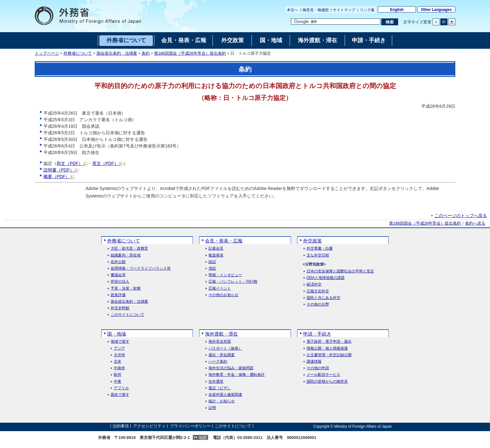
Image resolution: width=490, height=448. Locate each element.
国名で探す (120, 395)
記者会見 (216, 249)
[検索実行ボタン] (390, 22)
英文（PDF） (108, 163)
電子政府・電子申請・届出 (329, 342)
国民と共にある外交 (323, 298)
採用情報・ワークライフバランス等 (141, 269)
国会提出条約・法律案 (117, 53)
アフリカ (121, 388)
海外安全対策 (220, 342)
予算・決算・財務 (126, 289)
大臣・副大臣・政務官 (129, 249)
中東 (117, 382)
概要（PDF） (59, 177)
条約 (146, 53)
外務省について (78, 53)
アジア (119, 348)
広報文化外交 (318, 291)
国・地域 (117, 334)
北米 (117, 362)
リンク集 (367, 10)
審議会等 (118, 275)
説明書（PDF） (61, 170)
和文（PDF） (72, 163)
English (397, 10)
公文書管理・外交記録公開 (329, 355)
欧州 (117, 375)
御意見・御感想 (316, 10)
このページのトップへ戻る (461, 216)
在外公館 (118, 262)
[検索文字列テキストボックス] (336, 22)
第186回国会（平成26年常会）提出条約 (190, 53)
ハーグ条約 (218, 362)
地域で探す (120, 342)
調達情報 (314, 362)
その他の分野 (318, 304)
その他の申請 (318, 368)
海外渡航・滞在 (221, 334)
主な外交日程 (318, 255)
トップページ (47, 53)
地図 (203, 438)
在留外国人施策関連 (225, 395)
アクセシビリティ (149, 426)
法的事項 (121, 426)
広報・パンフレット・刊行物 (233, 282)
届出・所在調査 (222, 355)
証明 (212, 408)
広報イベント (220, 289)
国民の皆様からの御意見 (327, 382)
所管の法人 (120, 282)
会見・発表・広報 (224, 241)
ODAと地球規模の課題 (326, 278)
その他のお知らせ (223, 295)
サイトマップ (344, 10)
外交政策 (312, 241)
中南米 (119, 368)
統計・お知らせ (222, 401)
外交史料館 (120, 308)
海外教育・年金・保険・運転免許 (237, 375)
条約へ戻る (475, 223)
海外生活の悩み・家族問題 (231, 368)
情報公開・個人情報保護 (327, 348)
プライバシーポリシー (190, 426)
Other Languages (436, 10)
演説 (212, 269)
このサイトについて (127, 315)
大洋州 (119, 355)
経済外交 (314, 284)
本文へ (292, 10)
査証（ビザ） (220, 388)
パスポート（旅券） (225, 348)
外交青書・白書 (320, 249)
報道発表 (216, 255)
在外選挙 (216, 382)
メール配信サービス (323, 375)
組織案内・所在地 (126, 255)
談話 (212, 262)
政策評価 (118, 295)
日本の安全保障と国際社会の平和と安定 (340, 271)
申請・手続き (317, 334)
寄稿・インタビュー (225, 275)
